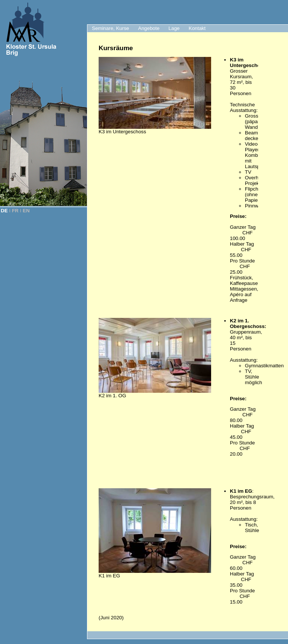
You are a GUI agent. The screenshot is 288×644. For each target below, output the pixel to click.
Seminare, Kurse (110, 28)
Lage (174, 28)
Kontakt (197, 28)
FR (15, 211)
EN (26, 211)
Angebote (149, 28)
